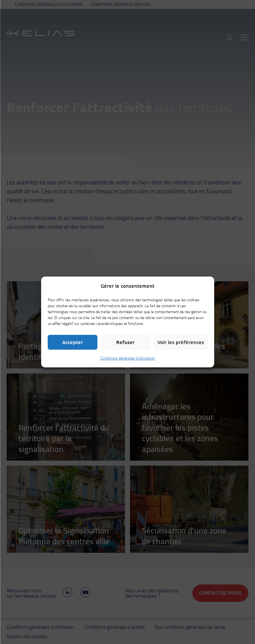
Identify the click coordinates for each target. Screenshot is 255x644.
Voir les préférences (181, 342)
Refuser (125, 342)
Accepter (73, 342)
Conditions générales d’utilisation (128, 358)
